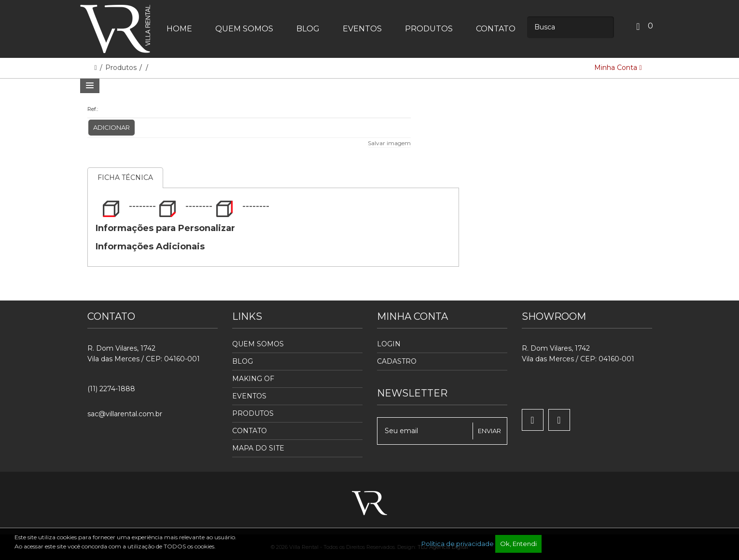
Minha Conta (618, 68)
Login (389, 344)
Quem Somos (258, 344)
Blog (243, 361)
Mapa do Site (258, 448)
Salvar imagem (389, 143)
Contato (250, 431)
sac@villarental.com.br (125, 414)
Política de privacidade (458, 544)
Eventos (249, 396)
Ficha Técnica (125, 178)
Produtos (122, 68)
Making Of (253, 379)
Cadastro (397, 361)
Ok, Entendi (518, 544)
